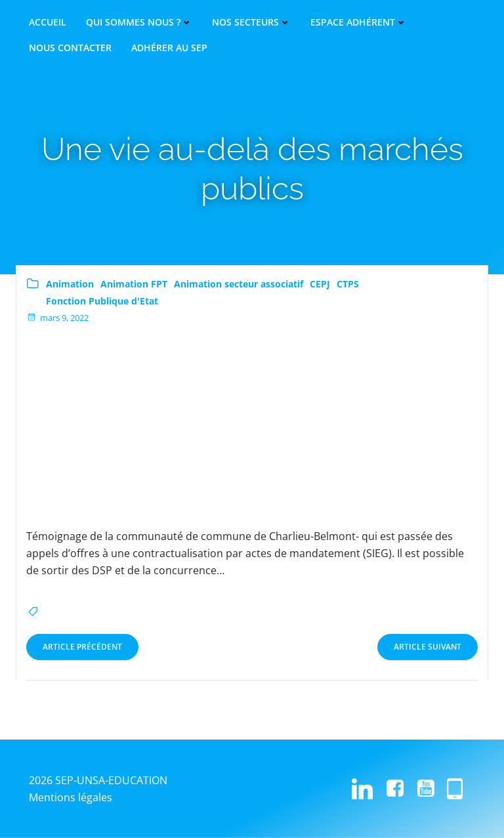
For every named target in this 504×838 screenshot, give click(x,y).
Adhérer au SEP (169, 48)
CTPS (348, 284)
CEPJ (320, 284)
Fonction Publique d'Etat (102, 301)
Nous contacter (70, 48)
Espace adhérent (359, 22)
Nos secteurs (251, 22)
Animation (70, 284)
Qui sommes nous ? (139, 22)
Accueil (48, 22)
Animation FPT (134, 284)
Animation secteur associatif (239, 284)
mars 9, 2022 (57, 318)
